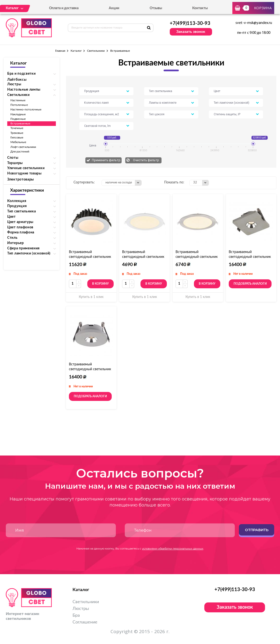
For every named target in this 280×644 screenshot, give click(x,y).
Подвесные (18, 119)
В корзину (100, 284)
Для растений (20, 152)
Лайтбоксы (17, 80)
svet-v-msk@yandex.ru (254, 23)
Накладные (18, 114)
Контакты (200, 8)
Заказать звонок (191, 32)
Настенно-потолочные (26, 109)
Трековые (17, 133)
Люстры (81, 609)
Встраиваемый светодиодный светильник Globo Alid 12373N (197, 257)
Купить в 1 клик (91, 297)
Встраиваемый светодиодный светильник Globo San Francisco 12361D (91, 257)
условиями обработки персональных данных (173, 549)
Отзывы (156, 8)
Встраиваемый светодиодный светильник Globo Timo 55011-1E (90, 369)
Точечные (17, 128)
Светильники (96, 51)
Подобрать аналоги (250, 284)
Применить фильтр (106, 160)
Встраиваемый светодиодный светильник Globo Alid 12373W (143, 257)
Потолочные (19, 105)
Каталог (76, 51)
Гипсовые (17, 137)
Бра (76, 615)
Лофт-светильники (23, 147)
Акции (114, 8)
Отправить (257, 530)
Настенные (18, 100)
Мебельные (18, 142)
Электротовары (21, 180)
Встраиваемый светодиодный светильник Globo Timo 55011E (250, 257)
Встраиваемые (20, 123)
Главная (60, 51)
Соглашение (85, 622)
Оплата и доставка (64, 8)
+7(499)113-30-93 (190, 23)
